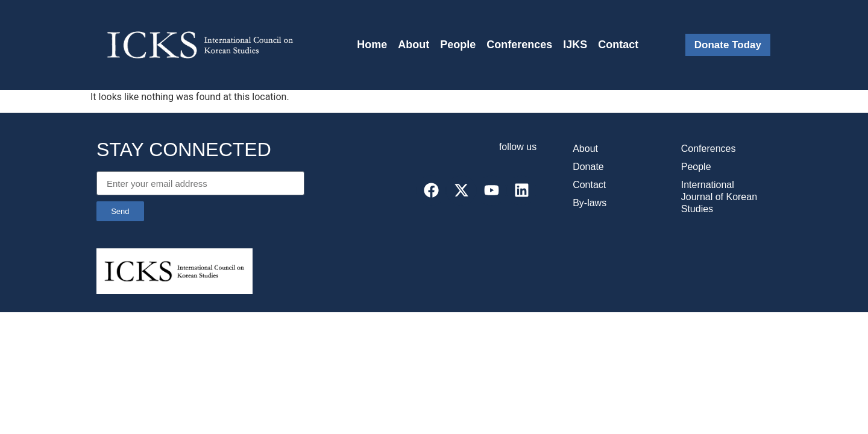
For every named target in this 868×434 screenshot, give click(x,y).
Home (372, 45)
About (414, 45)
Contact (618, 45)
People (458, 45)
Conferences (519, 45)
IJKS (575, 45)
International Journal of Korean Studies (719, 197)
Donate (588, 167)
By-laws (590, 203)
